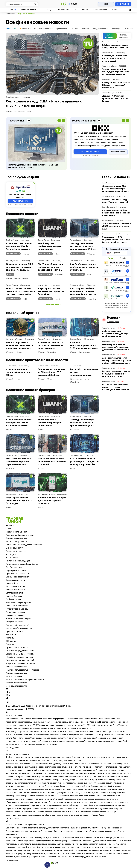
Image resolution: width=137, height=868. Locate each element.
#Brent (29, 112)
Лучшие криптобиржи (16, 612)
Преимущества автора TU (17, 574)
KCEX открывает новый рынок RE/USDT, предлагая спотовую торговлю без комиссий (20, 291)
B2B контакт (11, 641)
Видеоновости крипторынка (18, 602)
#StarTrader (59, 275)
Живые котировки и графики (19, 618)
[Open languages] (130, 10)
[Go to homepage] (14, 522)
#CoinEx (90, 275)
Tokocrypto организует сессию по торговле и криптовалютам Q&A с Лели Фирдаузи (82, 246)
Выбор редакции (46, 29)
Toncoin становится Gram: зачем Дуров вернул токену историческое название (116, 72)
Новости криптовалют (16, 590)
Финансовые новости (15, 586)
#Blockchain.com (76, 379)
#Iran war (21, 112)
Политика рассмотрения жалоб (20, 660)
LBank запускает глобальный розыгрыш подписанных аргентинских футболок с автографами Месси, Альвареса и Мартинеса (52, 246)
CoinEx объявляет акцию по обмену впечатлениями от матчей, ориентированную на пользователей (84, 267)
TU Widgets (11, 554)
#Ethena (17, 379)
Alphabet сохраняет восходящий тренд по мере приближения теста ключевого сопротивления (115, 334)
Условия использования (17, 683)
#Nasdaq (25, 278)
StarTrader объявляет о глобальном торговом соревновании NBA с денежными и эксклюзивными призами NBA (51, 267)
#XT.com (26, 254)
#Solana (50, 379)
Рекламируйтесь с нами (16, 551)
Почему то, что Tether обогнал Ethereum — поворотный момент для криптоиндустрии (116, 85)
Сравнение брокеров (15, 615)
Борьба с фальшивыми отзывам (20, 654)
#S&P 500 (17, 278)
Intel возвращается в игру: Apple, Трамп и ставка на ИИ (115, 46)
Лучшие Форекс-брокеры (17, 609)
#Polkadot (18, 352)
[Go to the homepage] (68, 4)
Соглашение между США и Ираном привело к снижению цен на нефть (44, 103)
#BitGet (57, 299)
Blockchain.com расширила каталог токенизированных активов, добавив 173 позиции (84, 372)
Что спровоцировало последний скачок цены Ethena (19, 372)
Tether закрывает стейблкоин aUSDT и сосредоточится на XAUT (116, 226)
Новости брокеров (14, 596)
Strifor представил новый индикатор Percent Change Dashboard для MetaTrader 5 (33, 166)
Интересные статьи (15, 622)
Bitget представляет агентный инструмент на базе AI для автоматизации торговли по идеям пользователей (51, 291)
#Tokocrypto (91, 254)
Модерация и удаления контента (20, 663)
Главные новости (28, 29)
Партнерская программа (17, 570)
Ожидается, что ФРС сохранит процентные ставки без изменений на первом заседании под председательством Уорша (116, 240)
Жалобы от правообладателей (19, 657)
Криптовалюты (62, 29)
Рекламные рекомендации (18, 561)
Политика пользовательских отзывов (22, 670)
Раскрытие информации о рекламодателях (25, 679)
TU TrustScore (12, 558)
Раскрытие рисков (14, 676)
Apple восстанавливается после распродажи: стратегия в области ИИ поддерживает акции (117, 361)
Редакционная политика (17, 538)
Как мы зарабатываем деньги (19, 628)
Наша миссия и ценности (17, 532)
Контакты (10, 638)
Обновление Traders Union (17, 577)
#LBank (57, 254)
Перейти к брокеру (90, 152)
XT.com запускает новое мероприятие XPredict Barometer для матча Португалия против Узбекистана (19, 246)
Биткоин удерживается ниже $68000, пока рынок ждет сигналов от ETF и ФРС (116, 374)
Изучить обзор (118, 152)
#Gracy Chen (92, 299)
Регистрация (123, 4)
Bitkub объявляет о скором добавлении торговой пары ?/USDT (52, 501)
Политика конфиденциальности (20, 535)
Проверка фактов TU (15, 631)
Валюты (85, 29)
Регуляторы (116, 29)
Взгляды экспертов (100, 29)
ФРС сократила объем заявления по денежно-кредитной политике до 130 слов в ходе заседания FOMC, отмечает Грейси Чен (85, 291)
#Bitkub (41, 507)
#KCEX (25, 299)
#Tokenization (75, 382)
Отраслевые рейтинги (16, 580)
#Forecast (9, 352)
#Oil (15, 112)
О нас (8, 529)
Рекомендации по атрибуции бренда (22, 564)
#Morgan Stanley (85, 352)
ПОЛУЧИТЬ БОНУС (20, 201)
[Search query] (22, 4)
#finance (9, 112)
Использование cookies (16, 667)
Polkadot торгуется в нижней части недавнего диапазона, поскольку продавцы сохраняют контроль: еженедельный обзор (20, 345)
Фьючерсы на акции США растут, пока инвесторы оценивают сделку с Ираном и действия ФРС (19, 267)
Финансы (75, 29)
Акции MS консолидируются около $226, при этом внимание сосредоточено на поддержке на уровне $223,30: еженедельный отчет (83, 345)
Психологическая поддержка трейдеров (24, 545)
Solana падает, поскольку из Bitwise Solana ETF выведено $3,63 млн (52, 372)
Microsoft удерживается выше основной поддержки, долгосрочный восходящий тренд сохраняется (116, 347)
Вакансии (10, 644)
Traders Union (11, 14)
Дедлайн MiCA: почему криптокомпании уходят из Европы (115, 99)
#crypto (86, 379)
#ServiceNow (51, 352)
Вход (106, 4)
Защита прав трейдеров (17, 541)
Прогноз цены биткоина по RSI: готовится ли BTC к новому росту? (115, 58)
